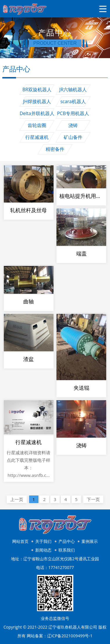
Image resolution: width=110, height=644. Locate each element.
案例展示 (90, 541)
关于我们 (43, 541)
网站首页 (20, 541)
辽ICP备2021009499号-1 (70, 636)
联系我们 (67, 550)
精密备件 (55, 149)
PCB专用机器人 (73, 113)
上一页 (17, 499)
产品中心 (67, 541)
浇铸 (73, 125)
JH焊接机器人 (37, 101)
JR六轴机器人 (73, 90)
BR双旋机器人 (37, 90)
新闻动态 (43, 550)
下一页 (93, 499)
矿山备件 (73, 137)
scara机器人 (73, 101)
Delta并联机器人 (37, 113)
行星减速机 (37, 137)
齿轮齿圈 (37, 125)
